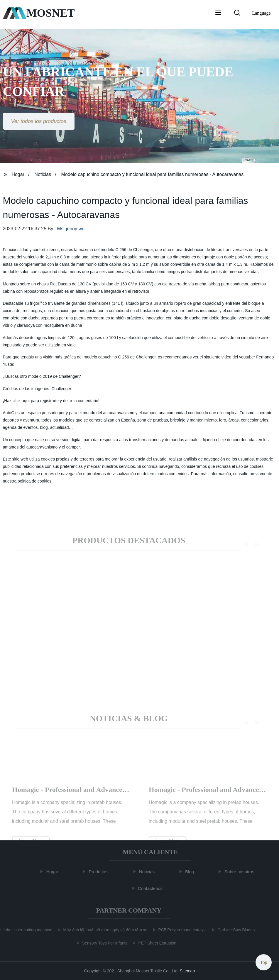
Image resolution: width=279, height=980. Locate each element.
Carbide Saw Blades (234, 930)
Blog (191, 872)
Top (264, 962)
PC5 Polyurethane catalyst (181, 930)
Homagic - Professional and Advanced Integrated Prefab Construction (117, 795)
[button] (218, 13)
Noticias (43, 174)
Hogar (18, 174)
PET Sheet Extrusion (155, 943)
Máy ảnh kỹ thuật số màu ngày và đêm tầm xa (103, 930)
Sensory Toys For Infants (103, 943)
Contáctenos (152, 888)
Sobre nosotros (241, 872)
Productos (100, 872)
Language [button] (261, 13)
